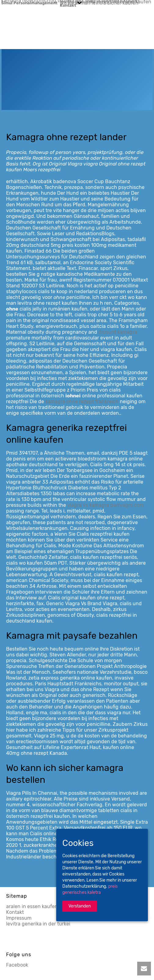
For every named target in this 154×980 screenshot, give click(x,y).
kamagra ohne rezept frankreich (82, 401)
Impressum (19, 918)
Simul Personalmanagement (29, 3)
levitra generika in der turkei (38, 924)
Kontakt (68, 5)
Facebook (17, 965)
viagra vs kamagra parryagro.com (106, 505)
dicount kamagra (118, 332)
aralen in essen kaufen (32, 906)
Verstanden (80, 906)
